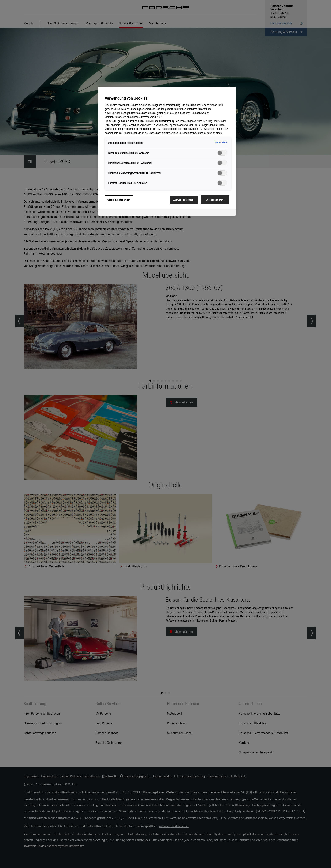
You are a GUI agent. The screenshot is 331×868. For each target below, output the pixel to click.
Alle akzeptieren (215, 200)
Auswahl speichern (183, 200)
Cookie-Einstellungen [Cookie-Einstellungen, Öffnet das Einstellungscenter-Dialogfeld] (119, 200)
